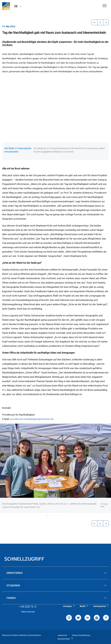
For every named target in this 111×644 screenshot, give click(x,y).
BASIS (84, 606)
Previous (6, 468)
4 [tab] (60, 515)
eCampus (69, 606)
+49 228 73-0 (28, 606)
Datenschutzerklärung (81, 635)
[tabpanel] (55, 468)
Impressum (62, 635)
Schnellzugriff (24, 559)
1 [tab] (47, 515)
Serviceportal (101, 606)
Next (105, 468)
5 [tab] (64, 515)
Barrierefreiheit (65, 639)
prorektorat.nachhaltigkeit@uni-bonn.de (32, 419)
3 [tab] (55, 515)
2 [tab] (51, 515)
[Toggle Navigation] (105, 6)
